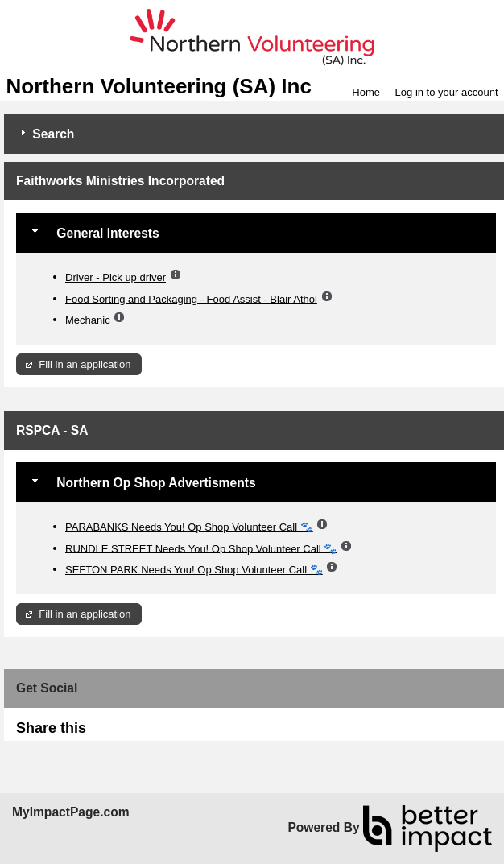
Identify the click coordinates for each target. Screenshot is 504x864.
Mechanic (88, 320)
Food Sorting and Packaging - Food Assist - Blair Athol (191, 298)
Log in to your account (447, 92)
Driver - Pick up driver (116, 277)
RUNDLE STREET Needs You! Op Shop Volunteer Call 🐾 (201, 548)
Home (366, 92)
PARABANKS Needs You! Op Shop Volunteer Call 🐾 (189, 527)
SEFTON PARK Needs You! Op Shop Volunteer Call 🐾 (194, 570)
